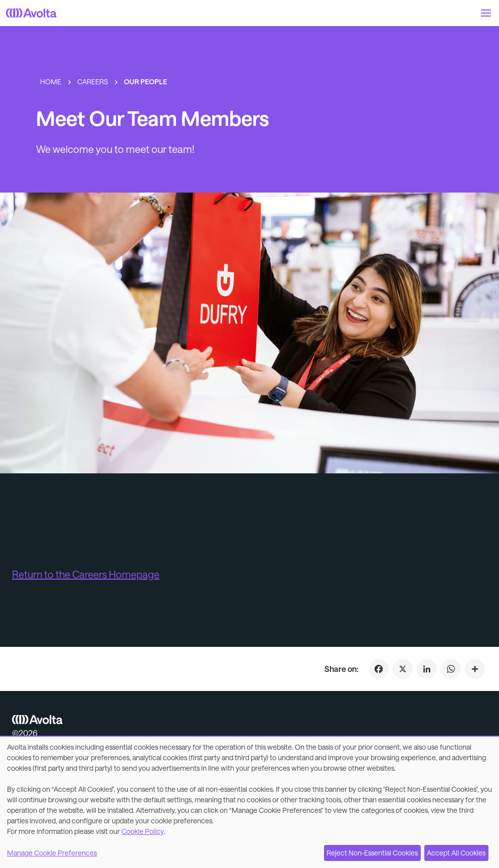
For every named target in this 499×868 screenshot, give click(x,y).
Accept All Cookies (456, 853)
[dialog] (250, 802)
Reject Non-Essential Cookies (372, 853)
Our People (145, 81)
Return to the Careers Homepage (86, 574)
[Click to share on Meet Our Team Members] (475, 669)
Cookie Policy (143, 831)
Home (51, 81)
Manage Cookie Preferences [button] (52, 853)
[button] (486, 13)
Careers (93, 81)
